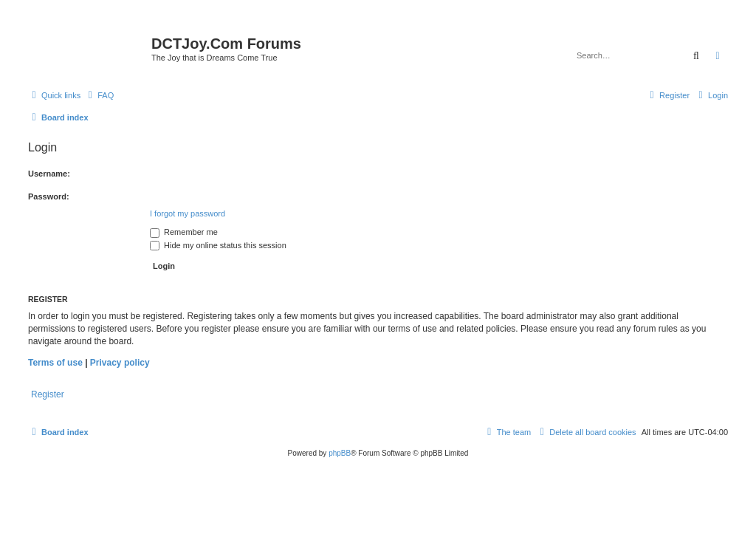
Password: (49, 196)
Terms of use (55, 363)
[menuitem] (99, 95)
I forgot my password (188, 213)
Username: (49, 174)
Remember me (184, 232)
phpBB (340, 453)
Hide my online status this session (218, 245)
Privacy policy (120, 363)
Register (48, 394)
